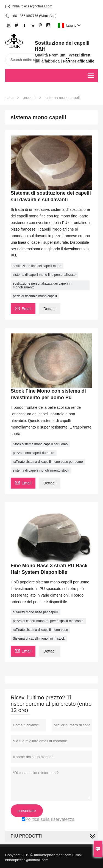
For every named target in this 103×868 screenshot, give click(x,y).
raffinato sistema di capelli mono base (41, 630)
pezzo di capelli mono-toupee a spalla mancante (48, 621)
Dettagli (50, 309)
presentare (27, 811)
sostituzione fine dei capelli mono (37, 266)
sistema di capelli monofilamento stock (41, 470)
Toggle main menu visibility (91, 74)
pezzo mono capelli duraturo (34, 453)
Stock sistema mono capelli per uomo (40, 444)
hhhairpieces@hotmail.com (32, 6)
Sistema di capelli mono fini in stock (39, 639)
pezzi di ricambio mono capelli (35, 296)
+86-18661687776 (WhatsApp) (34, 16)
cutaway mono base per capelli (36, 612)
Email (23, 308)
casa (10, 98)
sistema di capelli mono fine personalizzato (44, 275)
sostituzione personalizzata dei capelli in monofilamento (42, 285)
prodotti (29, 98)
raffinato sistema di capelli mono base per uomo (48, 462)
